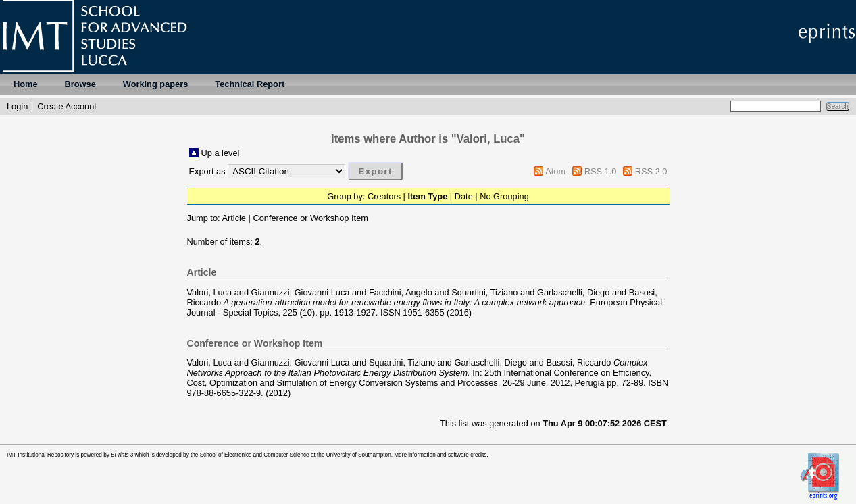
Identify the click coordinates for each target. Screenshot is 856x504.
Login (17, 106)
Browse (80, 84)
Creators (384, 196)
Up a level (221, 153)
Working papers (155, 84)
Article (234, 218)
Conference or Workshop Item (310, 218)
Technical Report (250, 84)
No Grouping (504, 196)
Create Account (67, 106)
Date (464, 196)
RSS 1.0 (601, 171)
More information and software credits (440, 455)
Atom (555, 171)
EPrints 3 (122, 455)
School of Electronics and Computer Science (255, 455)
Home (26, 84)
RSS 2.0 (651, 171)
